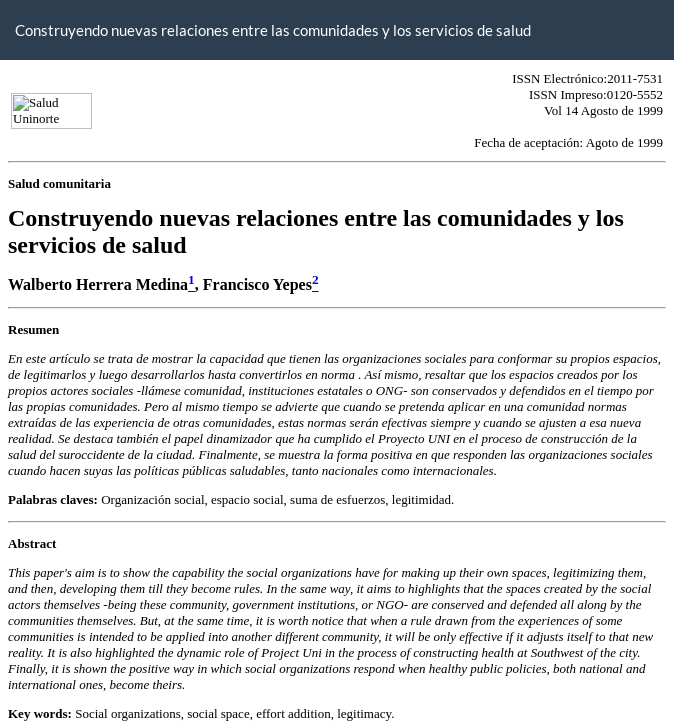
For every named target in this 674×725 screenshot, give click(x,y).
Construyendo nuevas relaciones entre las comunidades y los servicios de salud (273, 30)
